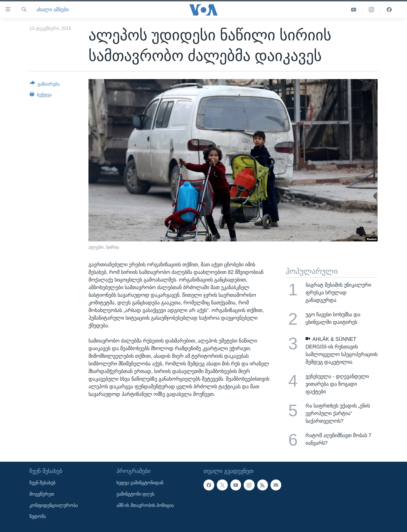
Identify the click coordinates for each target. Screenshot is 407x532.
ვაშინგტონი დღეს (135, 494)
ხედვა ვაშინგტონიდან (140, 483)
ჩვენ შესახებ (42, 483)
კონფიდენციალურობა (54, 505)
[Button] (45, 85)
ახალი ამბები (53, 10)
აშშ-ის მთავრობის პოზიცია (145, 505)
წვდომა (38, 516)
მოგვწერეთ (42, 494)
